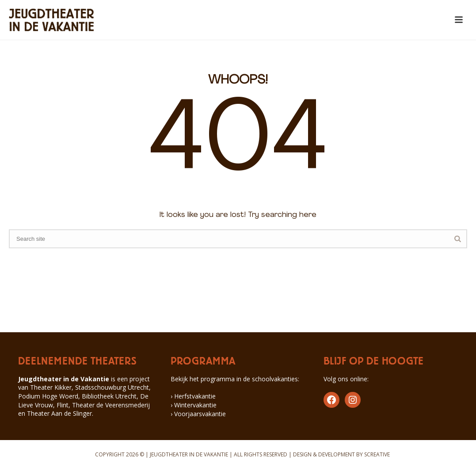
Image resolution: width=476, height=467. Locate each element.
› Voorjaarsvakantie (198, 414)
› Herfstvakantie (193, 396)
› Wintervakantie (194, 405)
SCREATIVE (377, 454)
